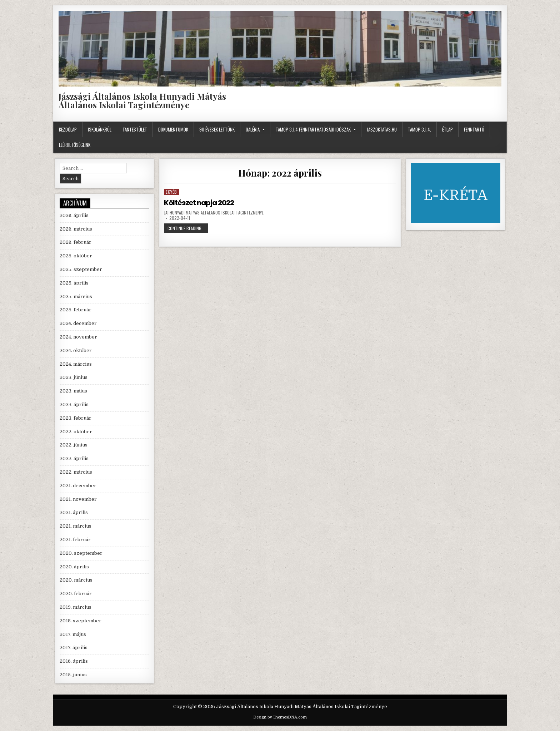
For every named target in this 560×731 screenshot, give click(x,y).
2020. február (76, 594)
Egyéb (171, 192)
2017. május (73, 634)
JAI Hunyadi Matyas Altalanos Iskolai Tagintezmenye (214, 213)
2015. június (73, 675)
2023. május (73, 391)
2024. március (76, 364)
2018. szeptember (81, 621)
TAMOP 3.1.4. (419, 129)
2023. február (76, 418)
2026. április (74, 215)
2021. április (74, 512)
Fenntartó (474, 129)
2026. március (76, 229)
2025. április (74, 283)
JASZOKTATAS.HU (382, 129)
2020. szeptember (81, 553)
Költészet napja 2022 (199, 203)
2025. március (76, 297)
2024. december (78, 323)
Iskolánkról (100, 129)
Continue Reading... (188, 229)
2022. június (74, 445)
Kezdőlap (68, 129)
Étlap (447, 129)
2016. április (74, 661)
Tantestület (135, 129)
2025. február (76, 310)
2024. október (76, 350)
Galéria (253, 129)
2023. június (74, 377)
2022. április (74, 458)
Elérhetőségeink (75, 145)
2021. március (76, 526)
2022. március (76, 472)
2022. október (76, 432)
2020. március (76, 580)
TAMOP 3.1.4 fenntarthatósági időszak (313, 129)
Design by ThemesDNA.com (280, 717)
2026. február (76, 242)
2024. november (78, 337)
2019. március (76, 607)
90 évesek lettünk (217, 129)
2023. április (74, 404)
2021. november (78, 499)
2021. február (75, 540)
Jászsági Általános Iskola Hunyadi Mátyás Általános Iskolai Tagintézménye (142, 100)
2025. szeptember (81, 269)
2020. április (74, 567)
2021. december (78, 486)
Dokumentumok (173, 129)
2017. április (74, 648)
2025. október (76, 256)
